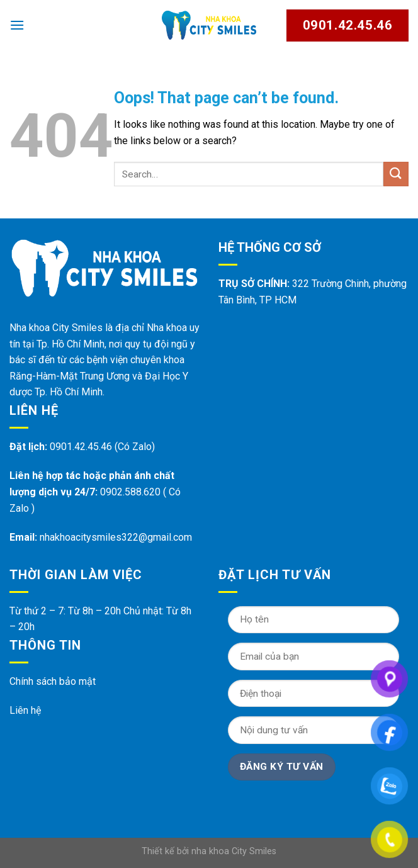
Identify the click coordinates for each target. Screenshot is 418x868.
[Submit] (396, 174)
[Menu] (17, 25)
